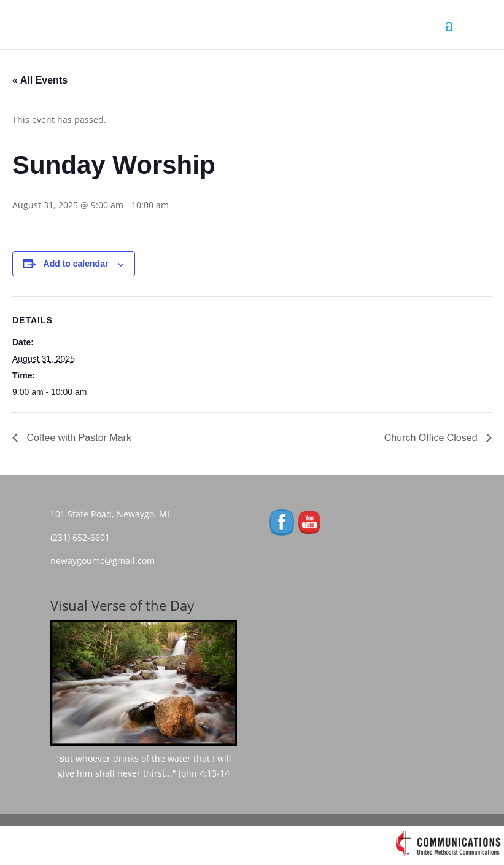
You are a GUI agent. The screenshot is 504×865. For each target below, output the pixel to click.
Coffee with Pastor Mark (78, 438)
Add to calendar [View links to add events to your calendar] (76, 264)
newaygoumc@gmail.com (106, 561)
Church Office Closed (432, 438)
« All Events (40, 80)
